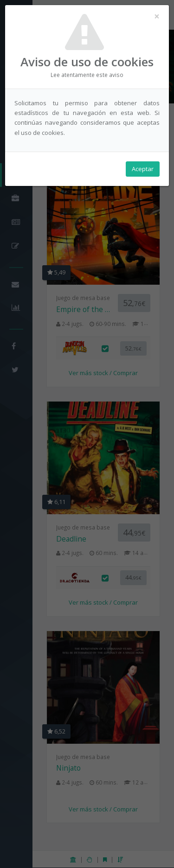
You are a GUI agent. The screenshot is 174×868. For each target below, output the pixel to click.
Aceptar (143, 169)
